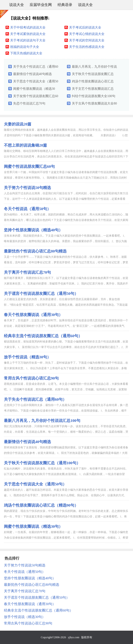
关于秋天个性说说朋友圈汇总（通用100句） (93, 75)
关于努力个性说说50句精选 (27, 188)
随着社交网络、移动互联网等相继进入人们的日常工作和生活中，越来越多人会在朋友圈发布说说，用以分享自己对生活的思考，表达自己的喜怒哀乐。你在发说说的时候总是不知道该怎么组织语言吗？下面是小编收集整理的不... (66, 157)
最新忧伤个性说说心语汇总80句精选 (35, 251)
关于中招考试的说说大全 (28, 28)
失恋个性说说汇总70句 (29, 103)
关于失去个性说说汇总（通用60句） (36, 68)
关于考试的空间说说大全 (87, 40)
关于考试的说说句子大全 (28, 40)
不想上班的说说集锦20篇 (25, 145)
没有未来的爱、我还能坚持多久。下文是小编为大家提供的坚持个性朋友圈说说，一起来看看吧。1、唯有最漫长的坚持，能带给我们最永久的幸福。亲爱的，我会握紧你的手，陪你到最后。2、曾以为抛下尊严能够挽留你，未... (65, 241)
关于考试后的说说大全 (85, 28)
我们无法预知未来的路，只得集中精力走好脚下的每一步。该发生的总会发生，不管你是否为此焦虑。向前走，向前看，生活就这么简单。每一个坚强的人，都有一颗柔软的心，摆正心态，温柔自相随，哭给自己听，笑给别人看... (66, 432)
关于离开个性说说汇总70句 (27, 272)
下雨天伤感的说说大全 (26, 53)
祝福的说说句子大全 (25, 47)
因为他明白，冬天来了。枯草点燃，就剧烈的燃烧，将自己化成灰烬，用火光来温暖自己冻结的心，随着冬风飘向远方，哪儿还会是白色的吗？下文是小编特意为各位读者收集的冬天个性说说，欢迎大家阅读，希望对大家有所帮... (66, 220)
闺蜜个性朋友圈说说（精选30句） (34, 90)
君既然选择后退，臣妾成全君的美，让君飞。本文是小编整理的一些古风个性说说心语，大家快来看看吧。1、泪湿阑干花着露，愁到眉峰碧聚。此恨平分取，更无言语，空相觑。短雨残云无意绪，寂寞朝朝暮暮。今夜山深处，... (66, 389)
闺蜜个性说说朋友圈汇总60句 (29, 167)
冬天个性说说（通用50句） (27, 209)
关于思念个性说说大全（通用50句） (36, 82)
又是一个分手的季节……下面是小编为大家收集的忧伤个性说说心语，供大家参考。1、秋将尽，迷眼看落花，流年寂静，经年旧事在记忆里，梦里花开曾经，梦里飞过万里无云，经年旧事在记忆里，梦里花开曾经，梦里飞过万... (66, 262)
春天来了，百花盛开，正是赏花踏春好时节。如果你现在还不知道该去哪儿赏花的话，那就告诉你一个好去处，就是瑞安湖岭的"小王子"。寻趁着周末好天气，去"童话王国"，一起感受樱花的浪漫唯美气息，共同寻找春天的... (66, 326)
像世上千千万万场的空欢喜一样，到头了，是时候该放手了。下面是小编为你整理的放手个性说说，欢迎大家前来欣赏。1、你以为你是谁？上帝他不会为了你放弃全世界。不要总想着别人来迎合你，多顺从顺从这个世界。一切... (66, 368)
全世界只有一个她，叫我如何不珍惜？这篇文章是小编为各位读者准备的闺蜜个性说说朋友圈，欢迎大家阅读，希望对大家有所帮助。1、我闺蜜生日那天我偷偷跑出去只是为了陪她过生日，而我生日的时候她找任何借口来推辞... (66, 178)
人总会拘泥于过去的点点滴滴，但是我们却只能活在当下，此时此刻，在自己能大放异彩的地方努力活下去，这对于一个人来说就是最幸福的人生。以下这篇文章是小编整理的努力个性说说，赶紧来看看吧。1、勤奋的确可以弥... (66, 199)
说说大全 (17, 5)
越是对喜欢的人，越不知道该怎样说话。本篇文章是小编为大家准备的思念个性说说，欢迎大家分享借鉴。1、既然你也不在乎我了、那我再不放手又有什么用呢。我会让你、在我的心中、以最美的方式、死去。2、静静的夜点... (66, 495)
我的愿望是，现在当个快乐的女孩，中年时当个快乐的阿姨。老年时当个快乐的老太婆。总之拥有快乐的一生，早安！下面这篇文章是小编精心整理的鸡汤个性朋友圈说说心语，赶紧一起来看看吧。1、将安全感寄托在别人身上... (66, 516)
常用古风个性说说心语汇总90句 (31, 378)
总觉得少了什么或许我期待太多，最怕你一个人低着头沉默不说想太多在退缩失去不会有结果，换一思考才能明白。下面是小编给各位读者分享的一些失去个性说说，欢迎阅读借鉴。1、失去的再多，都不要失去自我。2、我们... (66, 411)
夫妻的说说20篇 (18, 124)
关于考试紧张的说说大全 (28, 34)
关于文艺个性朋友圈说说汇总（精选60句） (93, 90)
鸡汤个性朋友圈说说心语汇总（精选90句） (93, 82)
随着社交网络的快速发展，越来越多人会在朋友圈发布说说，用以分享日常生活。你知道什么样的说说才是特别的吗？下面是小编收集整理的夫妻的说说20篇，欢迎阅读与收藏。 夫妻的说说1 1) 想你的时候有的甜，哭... (66, 135)
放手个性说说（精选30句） (27, 357)
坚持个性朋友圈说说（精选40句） (33, 230)
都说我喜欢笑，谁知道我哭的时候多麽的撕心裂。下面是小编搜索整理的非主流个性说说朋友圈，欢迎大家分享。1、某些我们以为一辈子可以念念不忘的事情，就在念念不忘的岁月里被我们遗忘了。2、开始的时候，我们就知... (66, 347)
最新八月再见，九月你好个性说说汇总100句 (94, 68)
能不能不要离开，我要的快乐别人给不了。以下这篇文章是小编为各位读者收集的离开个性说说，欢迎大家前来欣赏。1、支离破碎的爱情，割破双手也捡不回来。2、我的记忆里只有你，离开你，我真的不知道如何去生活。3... (66, 284)
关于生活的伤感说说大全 (87, 47)
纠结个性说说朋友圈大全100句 (94, 96)
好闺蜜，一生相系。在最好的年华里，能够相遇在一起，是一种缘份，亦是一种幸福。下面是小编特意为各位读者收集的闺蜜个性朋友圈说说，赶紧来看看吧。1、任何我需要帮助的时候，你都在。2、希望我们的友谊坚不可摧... (66, 538)
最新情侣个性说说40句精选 (32, 74)
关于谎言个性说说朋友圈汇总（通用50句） (41, 294)
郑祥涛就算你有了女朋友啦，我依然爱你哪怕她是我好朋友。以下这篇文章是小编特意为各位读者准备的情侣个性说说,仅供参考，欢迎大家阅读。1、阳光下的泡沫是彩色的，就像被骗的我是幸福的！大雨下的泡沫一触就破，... (66, 453)
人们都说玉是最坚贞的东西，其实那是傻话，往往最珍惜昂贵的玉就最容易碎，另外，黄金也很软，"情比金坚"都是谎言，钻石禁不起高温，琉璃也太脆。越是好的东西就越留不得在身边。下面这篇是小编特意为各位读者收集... (66, 305)
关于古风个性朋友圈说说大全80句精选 (94, 104)
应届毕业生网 (41, 5)
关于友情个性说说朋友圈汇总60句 (36, 97)
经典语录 (65, 5)
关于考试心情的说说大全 (87, 34)
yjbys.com (74, 637)
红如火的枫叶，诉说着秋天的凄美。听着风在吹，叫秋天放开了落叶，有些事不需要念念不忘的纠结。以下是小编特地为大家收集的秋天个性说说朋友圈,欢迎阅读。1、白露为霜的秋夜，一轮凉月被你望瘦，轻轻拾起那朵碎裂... (66, 474)
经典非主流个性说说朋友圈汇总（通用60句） (43, 336)
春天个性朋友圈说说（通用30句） (33, 315)
